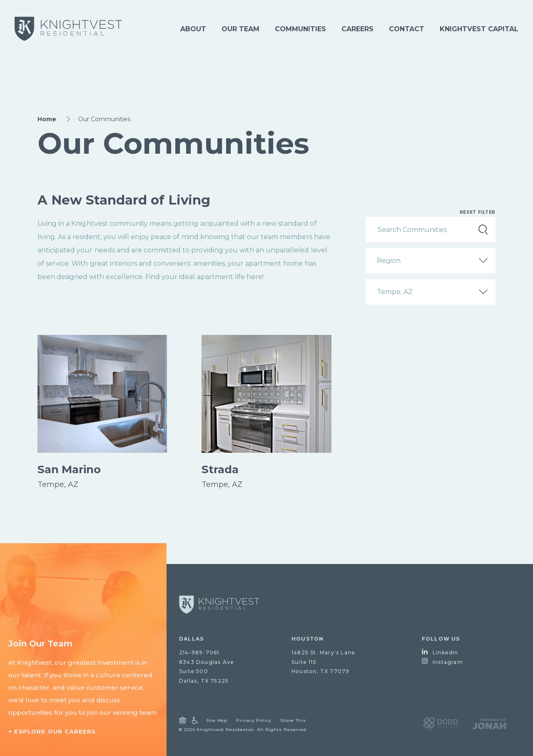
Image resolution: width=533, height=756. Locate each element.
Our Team (240, 29)
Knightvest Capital (479, 29)
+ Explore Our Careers (52, 731)
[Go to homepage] (219, 605)
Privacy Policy (254, 720)
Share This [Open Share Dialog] (293, 720)
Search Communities (412, 229)
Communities (300, 29)
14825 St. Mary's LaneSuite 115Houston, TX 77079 (323, 662)
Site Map (217, 720)
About (193, 29)
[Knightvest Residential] (68, 29)
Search (483, 230)
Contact (407, 29)
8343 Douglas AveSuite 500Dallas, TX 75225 (207, 672)
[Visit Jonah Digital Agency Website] (489, 723)
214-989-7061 (199, 652)
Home (47, 119)
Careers (357, 29)
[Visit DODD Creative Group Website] (440, 723)
